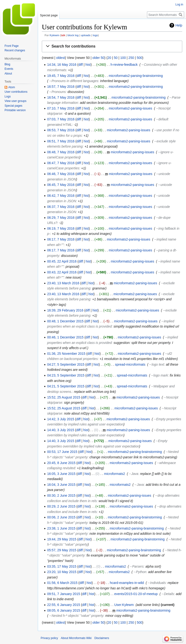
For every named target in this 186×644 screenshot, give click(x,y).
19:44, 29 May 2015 (62, 539)
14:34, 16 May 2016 (62, 65)
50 (116, 58)
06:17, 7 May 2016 (61, 239)
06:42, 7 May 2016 (61, 196)
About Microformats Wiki (76, 638)
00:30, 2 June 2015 (61, 495)
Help (179, 25)
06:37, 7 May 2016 (61, 207)
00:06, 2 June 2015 (61, 517)
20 (109, 58)
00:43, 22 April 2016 (62, 272)
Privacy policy (49, 638)
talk (63, 35)
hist (88, 65)
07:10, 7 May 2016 (61, 108)
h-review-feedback (124, 65)
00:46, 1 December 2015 (65, 337)
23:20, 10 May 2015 (62, 572)
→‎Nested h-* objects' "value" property (76, 616)
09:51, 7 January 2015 (63, 594)
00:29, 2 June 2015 (61, 506)
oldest (60, 58)
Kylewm (54, 35)
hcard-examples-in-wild (127, 583)
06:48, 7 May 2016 (61, 152)
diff (81, 65)
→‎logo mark (159, 375)
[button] (112, 46)
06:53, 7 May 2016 (61, 130)
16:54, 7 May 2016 (61, 97)
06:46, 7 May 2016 (61, 174)
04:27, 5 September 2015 (66, 364)
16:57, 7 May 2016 (61, 87)
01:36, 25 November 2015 (66, 354)
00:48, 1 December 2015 (65, 321)
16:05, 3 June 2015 (61, 474)
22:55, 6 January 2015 (63, 605)
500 (139, 58)
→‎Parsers (136, 566)
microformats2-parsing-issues (130, 108)
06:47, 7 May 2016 (61, 163)
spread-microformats (130, 364)
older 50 (98, 58)
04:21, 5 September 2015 (66, 386)
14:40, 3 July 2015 (61, 430)
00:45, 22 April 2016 (62, 261)
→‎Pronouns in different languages (73, 81)
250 (131, 58)
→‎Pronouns (57, 92)
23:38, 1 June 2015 (61, 528)
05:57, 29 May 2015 (62, 550)
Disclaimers (102, 638)
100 (123, 58)
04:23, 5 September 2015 (66, 375)
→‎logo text (156, 364)
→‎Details (167, 594)
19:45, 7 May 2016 (61, 76)
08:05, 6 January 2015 (63, 610)
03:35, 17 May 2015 (62, 566)
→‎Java (133, 474)
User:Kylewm (124, 605)
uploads (86, 35)
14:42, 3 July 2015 (61, 419)
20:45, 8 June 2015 (61, 463)
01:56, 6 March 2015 (62, 583)
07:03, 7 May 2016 (61, 119)
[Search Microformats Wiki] (166, 15)
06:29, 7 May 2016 (61, 218)
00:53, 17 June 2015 (62, 452)
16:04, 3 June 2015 (61, 485)
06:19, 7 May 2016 (61, 228)
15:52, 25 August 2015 (64, 397)
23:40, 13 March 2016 (63, 283)
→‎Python (139, 572)
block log (73, 35)
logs (95, 35)
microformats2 (115, 474)
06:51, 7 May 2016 (61, 141)
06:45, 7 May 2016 (61, 185)
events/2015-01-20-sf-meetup (136, 594)
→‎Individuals (156, 583)
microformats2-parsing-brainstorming (136, 76)
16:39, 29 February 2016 (65, 310)
